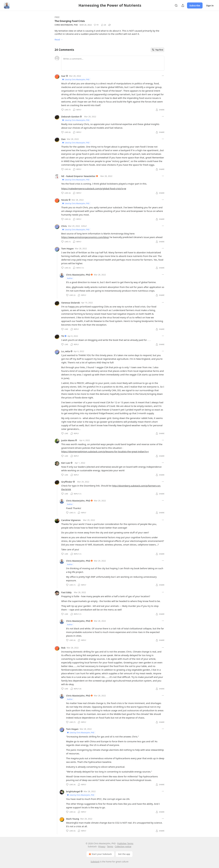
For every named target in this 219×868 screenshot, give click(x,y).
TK (63, 336)
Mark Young (73, 819)
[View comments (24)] (104, 25)
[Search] (176, 5)
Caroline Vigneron (71, 520)
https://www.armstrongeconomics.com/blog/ (85, 237)
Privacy (102, 846)
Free (57, 17)
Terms (110, 846)
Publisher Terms (125, 843)
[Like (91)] (96, 25)
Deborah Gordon (70, 117)
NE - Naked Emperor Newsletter (78, 176)
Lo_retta (66, 351)
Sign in (210, 5)
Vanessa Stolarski (71, 303)
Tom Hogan (67, 248)
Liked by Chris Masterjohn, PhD (76, 79)
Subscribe (195, 5)
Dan (63, 139)
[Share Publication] (183, 5)
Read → (59, 39)
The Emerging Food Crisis (70, 21)
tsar (63, 76)
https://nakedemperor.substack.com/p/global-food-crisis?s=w (94, 188)
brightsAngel (73, 791)
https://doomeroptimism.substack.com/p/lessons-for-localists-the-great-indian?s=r (105, 451)
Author (70, 278)
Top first (157, 50)
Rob (63, 648)
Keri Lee (66, 463)
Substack (95, 862)
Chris (64, 226)
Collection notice (123, 846)
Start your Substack (100, 854)
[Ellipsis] (163, 76)
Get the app (124, 854)
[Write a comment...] (113, 63)
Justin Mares (68, 440)
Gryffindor (67, 482)
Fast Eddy (66, 592)
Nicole (65, 200)
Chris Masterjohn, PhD (66, 25)
